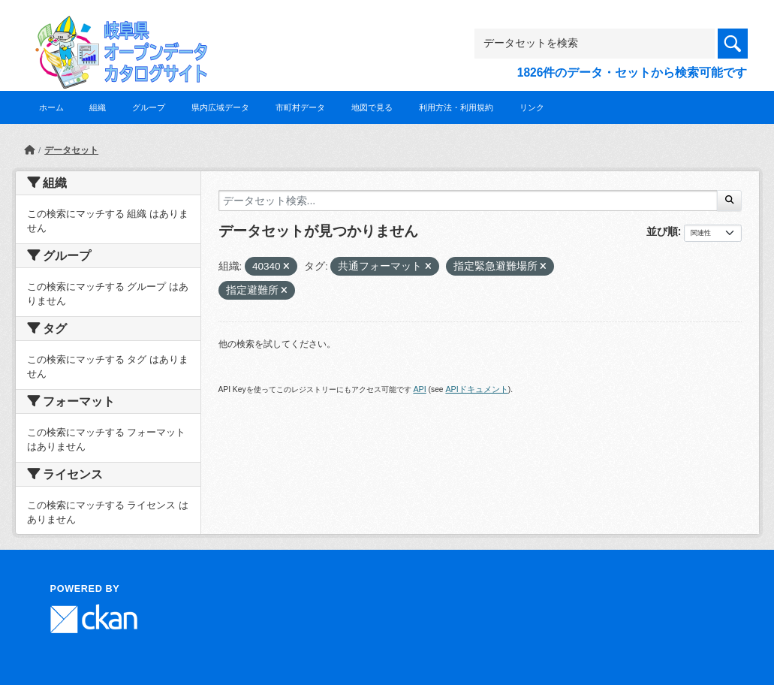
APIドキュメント (476, 389)
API (419, 389)
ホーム (51, 107)
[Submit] (729, 201)
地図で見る (372, 107)
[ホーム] (29, 150)
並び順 (662, 231)
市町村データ (300, 107)
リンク (532, 107)
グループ (149, 107)
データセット (71, 150)
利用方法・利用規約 (456, 107)
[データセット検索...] (468, 201)
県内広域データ (220, 107)
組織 (98, 107)
